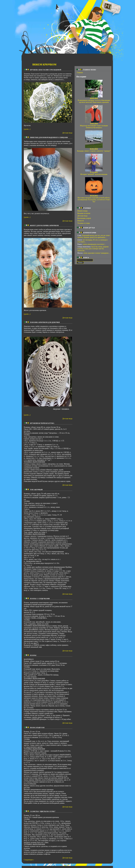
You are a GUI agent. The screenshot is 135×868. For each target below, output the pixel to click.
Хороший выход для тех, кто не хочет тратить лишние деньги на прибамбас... (94, 236)
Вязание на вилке (84, 213)
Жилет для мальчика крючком (44, 225)
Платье (33, 657)
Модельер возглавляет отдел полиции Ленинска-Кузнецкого (94, 126)
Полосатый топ (37, 730)
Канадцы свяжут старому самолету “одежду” (94, 150)
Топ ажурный (36, 492)
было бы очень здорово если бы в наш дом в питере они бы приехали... (93, 249)
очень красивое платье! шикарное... (97, 253)
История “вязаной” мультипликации (94, 173)
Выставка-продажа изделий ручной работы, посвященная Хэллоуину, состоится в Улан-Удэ (94, 199)
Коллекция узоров (84, 218)
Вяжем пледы (82, 211)
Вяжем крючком (44, 65)
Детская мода (67, 133)
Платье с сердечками (40, 601)
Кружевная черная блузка (42, 425)
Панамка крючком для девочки (45, 322)
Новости (81, 221)
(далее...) (27, 129)
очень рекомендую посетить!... (94, 244)
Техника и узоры (84, 223)
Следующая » (29, 862)
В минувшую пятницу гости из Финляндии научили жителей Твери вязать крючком (94, 100)
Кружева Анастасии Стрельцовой (46, 70)
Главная (80, 72)
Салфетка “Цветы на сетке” (43, 814)
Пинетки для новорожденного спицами (49, 137)
